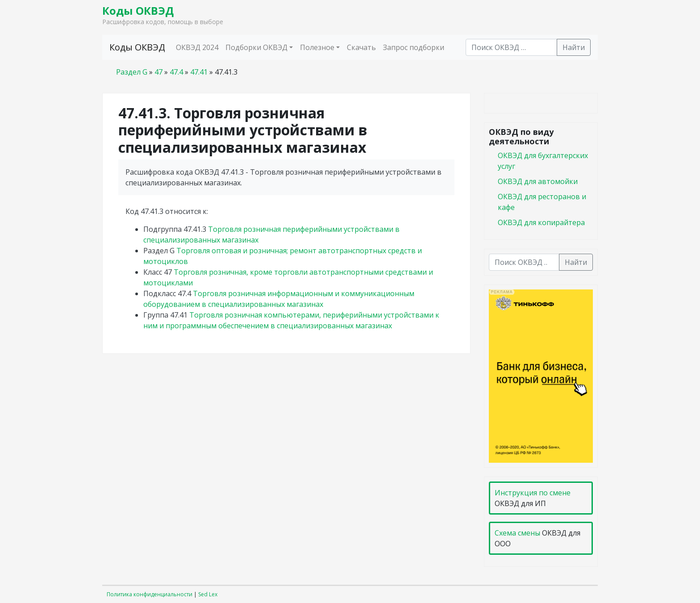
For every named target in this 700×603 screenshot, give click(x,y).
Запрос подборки (414, 47)
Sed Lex (208, 594)
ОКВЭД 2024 (197, 47)
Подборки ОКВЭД (256, 47)
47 (158, 72)
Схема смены (517, 533)
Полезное (317, 47)
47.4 (176, 72)
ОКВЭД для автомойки (538, 181)
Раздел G (132, 72)
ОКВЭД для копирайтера (541, 222)
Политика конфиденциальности (150, 594)
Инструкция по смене (533, 493)
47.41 (199, 72)
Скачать (361, 47)
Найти (574, 47)
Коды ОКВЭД (138, 10)
